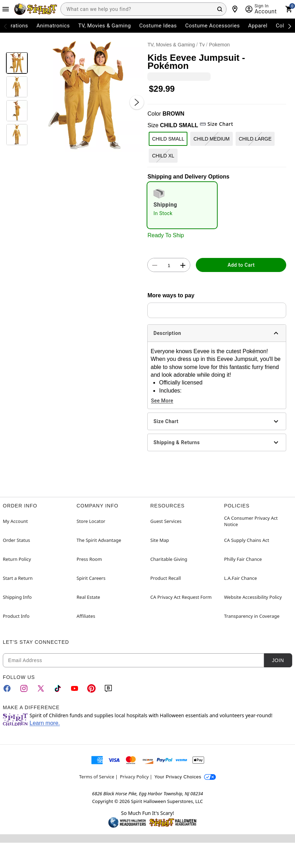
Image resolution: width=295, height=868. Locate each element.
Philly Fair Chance (243, 559)
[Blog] (108, 688)
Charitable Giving (169, 559)
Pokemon (219, 45)
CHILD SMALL (168, 139)
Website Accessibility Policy (253, 597)
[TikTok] (58, 688)
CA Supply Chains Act (246, 540)
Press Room (89, 559)
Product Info (16, 616)
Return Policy (17, 559)
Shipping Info (17, 597)
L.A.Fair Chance (240, 578)
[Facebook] (7, 688)
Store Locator (91, 521)
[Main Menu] (6, 9)
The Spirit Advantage (99, 540)
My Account (15, 521)
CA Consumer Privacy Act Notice (251, 521)
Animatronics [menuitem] (53, 26)
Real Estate (88, 597)
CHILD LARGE (255, 139)
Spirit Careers (91, 578)
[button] (88, 95)
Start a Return (18, 578)
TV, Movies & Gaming (171, 45)
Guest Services (166, 521)
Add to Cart (241, 265)
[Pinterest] (91, 688)
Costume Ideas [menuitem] (158, 26)
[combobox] (143, 9)
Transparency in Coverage (252, 616)
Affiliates (86, 616)
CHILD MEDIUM (211, 139)
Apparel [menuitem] (258, 26)
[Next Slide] (137, 102)
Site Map (160, 540)
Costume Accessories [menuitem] (213, 26)
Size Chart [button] (216, 124)
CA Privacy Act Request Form (181, 597)
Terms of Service (97, 777)
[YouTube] (75, 688)
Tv (202, 45)
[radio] (182, 205)
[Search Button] (220, 9)
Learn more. (45, 723)
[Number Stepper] (169, 265)
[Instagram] (24, 688)
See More (162, 401)
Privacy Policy (134, 777)
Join (278, 660)
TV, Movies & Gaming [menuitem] (104, 26)
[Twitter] (41, 688)
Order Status (16, 540)
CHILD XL (163, 156)
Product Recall (166, 578)
